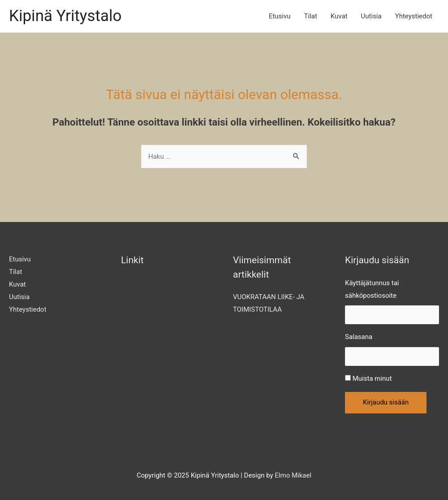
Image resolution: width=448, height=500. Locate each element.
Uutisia (371, 16)
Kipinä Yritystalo (65, 16)
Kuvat (339, 16)
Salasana (359, 337)
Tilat (311, 16)
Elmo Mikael (293, 475)
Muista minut (372, 378)
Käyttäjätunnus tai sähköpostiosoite (372, 289)
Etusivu (280, 16)
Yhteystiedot (414, 16)
